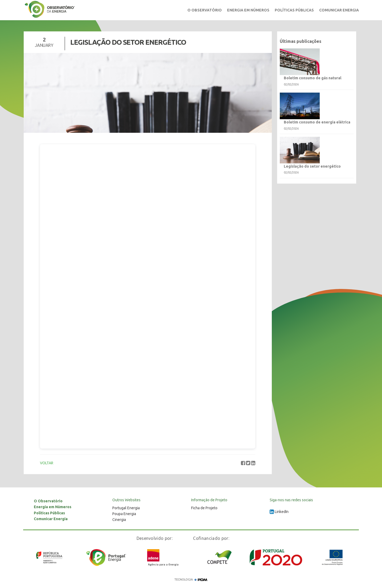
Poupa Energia (124, 514)
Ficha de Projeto (204, 508)
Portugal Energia (126, 508)
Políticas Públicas (294, 10)
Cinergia (119, 520)
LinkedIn (279, 512)
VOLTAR (47, 463)
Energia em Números (248, 10)
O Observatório (205, 10)
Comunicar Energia (339, 10)
